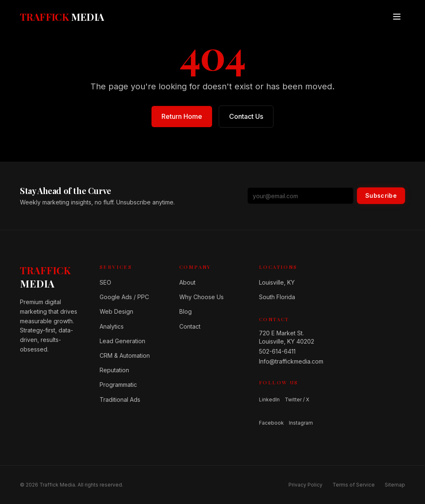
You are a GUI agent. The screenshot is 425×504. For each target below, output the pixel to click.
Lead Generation (122, 341)
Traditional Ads (120, 400)
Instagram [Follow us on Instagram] (301, 423)
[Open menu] (397, 17)
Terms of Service (354, 485)
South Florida (277, 297)
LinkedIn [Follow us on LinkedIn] (269, 400)
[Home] (53, 277)
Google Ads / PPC (124, 297)
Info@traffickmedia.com (291, 361)
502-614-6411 (277, 351)
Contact (190, 326)
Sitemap (395, 485)
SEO (105, 282)
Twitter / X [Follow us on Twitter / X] (297, 400)
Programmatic (118, 385)
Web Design (116, 311)
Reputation (114, 370)
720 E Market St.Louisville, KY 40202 (287, 337)
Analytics (112, 326)
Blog (186, 311)
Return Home (182, 116)
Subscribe (381, 195)
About (187, 282)
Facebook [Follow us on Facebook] (271, 423)
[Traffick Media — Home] (62, 17)
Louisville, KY (277, 282)
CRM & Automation (125, 355)
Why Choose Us (202, 297)
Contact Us (246, 116)
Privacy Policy (305, 485)
